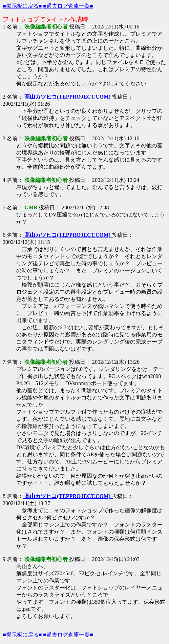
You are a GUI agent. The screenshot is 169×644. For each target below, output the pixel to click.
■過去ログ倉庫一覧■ (68, 6)
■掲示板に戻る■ (22, 6)
